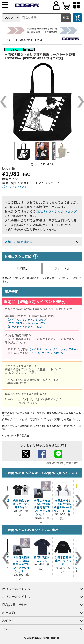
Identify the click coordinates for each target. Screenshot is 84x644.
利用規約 (9, 613)
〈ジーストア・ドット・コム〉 (25, 326)
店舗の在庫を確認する (20, 242)
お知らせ (9, 620)
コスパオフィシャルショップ (56, 211)
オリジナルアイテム (16, 589)
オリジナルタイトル (16, 597)
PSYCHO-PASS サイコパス (24, 40)
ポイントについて (15, 187)
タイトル (62, 269)
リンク (7, 628)
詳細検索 (77, 18)
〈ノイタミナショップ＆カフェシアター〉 (54, 349)
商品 (22, 269)
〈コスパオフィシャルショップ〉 (27, 323)
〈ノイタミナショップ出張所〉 (47, 353)
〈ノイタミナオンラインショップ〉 (28, 319)
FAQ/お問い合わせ (15, 605)
